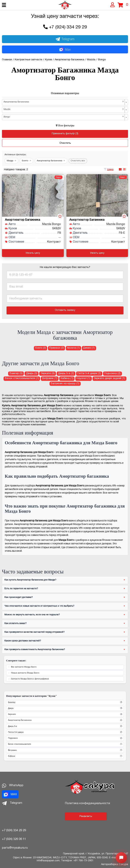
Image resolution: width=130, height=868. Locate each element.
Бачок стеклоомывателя (65, 744)
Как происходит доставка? (19, 597)
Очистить (65, 143)
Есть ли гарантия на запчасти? (21, 589)
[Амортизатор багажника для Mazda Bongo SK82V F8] (33, 195)
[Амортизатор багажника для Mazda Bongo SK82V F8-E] (97, 195)
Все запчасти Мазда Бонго (24, 667)
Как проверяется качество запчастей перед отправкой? (34, 632)
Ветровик (65, 750)
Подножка (65, 738)
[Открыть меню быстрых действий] (121, 858)
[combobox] (65, 102)
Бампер (65, 702)
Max (65, 49)
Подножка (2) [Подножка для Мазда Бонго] (112, 373)
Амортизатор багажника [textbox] (64, 102)
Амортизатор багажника (65, 720)
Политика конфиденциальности (87, 803)
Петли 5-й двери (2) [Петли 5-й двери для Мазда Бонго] (89, 373)
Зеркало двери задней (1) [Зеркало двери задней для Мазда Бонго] (109, 378)
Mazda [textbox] (64, 109)
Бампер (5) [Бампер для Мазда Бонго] (16, 373)
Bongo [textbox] (64, 117)
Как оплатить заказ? (15, 623)
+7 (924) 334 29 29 (68, 27)
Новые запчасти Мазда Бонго (25, 673)
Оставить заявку (65, 310)
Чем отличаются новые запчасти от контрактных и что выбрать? (39, 606)
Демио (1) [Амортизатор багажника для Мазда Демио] (89, 348)
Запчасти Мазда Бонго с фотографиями (30, 679)
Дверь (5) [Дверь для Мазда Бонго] (32, 373)
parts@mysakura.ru (15, 848)
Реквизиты (86, 816)
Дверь (65, 708)
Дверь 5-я (65, 726)
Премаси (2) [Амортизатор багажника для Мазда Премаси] (57, 348)
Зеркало (65, 714)
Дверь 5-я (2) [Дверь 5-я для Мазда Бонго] (66, 373)
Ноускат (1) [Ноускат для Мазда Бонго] (83, 378)
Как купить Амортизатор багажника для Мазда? (30, 580)
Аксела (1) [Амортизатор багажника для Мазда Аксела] (73, 348)
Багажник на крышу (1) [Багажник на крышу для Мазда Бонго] (65, 384)
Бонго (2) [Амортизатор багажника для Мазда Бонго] (41, 348)
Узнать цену (33, 253)
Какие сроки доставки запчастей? (23, 641)
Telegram (65, 39)
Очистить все (78, 161)
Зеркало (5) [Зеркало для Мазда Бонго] (48, 373)
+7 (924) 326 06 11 (14, 839)
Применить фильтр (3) (65, 134)
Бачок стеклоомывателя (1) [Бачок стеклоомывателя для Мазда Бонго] (22, 378)
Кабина (65, 756)
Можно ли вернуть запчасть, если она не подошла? (32, 615)
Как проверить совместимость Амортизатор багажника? (35, 650)
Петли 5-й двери (65, 732)
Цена (110, 170)
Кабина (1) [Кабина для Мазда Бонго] (67, 378)
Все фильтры (65, 126)
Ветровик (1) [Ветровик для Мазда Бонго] (50, 378)
